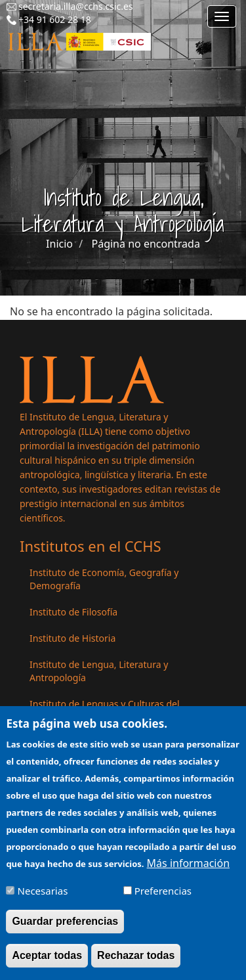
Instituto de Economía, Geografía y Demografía (104, 579)
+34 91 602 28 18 (55, 19)
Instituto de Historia (72, 638)
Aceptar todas (47, 964)
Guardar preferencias (65, 930)
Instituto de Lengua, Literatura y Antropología (99, 671)
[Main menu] (222, 16)
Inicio (59, 244)
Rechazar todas (136, 964)
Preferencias (163, 899)
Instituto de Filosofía (73, 612)
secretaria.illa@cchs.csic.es (76, 6)
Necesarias (43, 899)
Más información (188, 871)
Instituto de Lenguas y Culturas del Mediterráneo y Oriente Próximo (105, 710)
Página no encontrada (146, 244)
